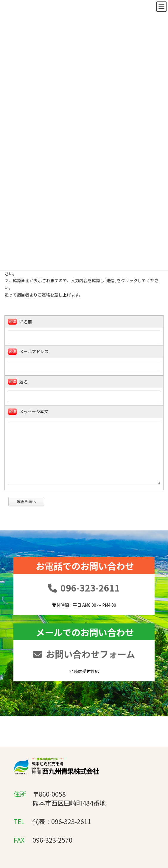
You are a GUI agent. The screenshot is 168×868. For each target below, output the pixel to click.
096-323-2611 (84, 620)
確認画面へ (30, 512)
